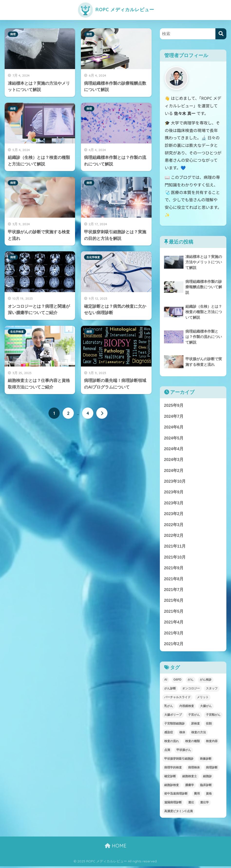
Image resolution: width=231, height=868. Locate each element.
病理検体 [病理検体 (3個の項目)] (194, 769)
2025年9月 (174, 405)
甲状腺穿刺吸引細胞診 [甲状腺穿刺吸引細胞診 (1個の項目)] (179, 760)
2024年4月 (174, 449)
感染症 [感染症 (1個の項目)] (169, 734)
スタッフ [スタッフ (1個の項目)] (212, 690)
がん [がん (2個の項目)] (191, 681)
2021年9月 (174, 569)
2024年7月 (174, 416)
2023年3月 (174, 504)
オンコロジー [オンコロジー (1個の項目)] (191, 690)
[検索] (221, 34)
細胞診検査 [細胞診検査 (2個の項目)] (172, 787)
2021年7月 (174, 591)
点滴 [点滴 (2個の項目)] (167, 752)
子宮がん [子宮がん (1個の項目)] (194, 716)
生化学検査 (93, 257)
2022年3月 (174, 526)
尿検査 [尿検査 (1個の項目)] (195, 725)
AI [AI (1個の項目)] (166, 681)
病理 (13, 34)
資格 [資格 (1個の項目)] (209, 796)
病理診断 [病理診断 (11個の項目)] (212, 769)
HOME (116, 847)
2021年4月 (174, 624)
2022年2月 (174, 536)
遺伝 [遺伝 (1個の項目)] (191, 804)
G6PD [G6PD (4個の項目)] (178, 681)
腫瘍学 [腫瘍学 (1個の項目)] (190, 787)
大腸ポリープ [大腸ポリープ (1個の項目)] (173, 716)
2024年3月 (174, 460)
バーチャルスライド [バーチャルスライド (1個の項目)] (177, 699)
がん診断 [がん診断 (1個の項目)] (170, 690)
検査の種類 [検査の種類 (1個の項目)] (192, 743)
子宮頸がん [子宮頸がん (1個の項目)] (213, 716)
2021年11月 (175, 547)
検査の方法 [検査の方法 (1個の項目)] (199, 734)
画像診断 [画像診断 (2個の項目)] (206, 760)
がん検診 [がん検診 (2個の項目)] (206, 681)
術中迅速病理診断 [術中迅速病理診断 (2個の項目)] (176, 796)
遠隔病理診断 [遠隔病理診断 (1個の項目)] (173, 804)
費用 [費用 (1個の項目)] (197, 796)
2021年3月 (174, 635)
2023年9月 (174, 493)
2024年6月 (174, 427)
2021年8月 (174, 580)
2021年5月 (174, 613)
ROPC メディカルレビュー (115, 9)
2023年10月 (175, 482)
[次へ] (102, 413)
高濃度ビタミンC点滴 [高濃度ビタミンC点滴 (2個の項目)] (178, 813)
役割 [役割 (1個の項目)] (209, 725)
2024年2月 (174, 471)
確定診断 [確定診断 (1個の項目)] (170, 778)
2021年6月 (174, 602)
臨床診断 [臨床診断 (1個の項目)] (206, 787)
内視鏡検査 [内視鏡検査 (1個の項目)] (187, 708)
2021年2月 (174, 646)
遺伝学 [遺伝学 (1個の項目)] (204, 804)
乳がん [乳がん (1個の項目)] (169, 708)
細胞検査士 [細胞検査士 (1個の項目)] (190, 778)
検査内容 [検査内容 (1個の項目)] (212, 743)
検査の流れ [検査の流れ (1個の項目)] (172, 743)
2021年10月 (175, 558)
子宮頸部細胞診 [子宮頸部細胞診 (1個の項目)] (174, 725)
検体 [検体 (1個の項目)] (182, 734)
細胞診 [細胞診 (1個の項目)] (207, 778)
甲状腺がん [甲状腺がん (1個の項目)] (184, 752)
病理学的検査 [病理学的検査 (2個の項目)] (173, 769)
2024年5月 (174, 438)
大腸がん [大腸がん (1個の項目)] (206, 708)
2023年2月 (174, 515)
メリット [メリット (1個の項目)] (203, 699)
